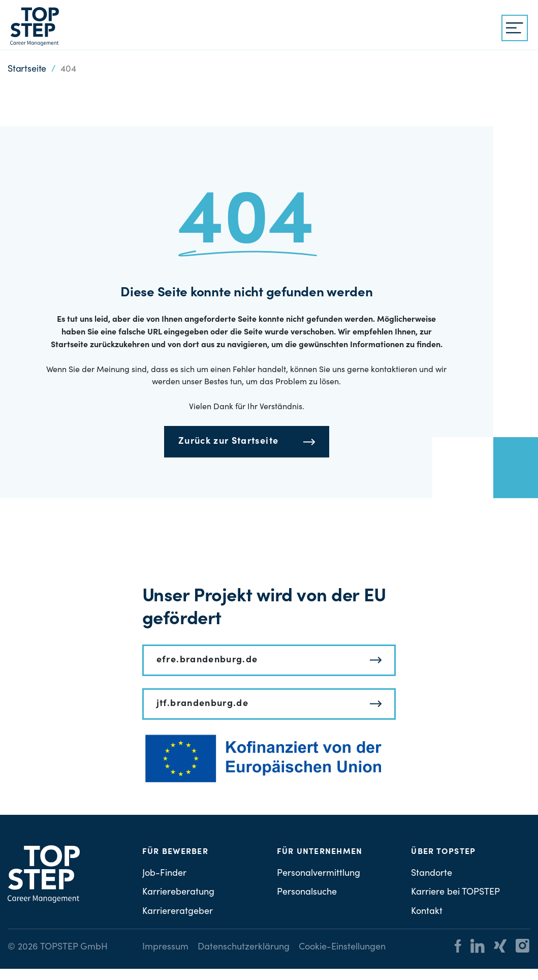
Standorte (432, 874)
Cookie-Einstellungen (342, 947)
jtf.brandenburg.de (202, 704)
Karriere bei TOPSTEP (455, 893)
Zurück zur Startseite (228, 442)
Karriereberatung (178, 893)
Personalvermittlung (319, 874)
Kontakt (427, 912)
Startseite (27, 70)
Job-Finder (164, 874)
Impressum (165, 947)
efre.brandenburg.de (207, 660)
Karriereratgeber (178, 912)
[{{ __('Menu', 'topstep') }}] (515, 28)
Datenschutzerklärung (244, 947)
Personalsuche (307, 893)
